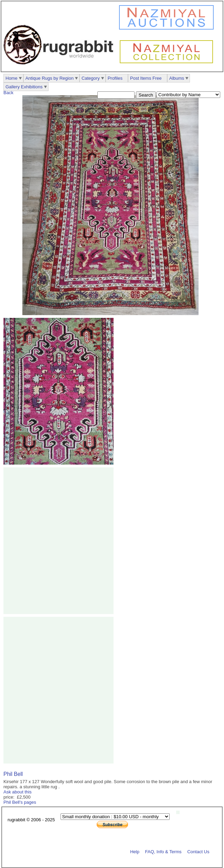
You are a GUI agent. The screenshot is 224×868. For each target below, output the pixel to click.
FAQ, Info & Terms (163, 851)
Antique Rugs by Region (50, 78)
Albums (177, 78)
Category (91, 78)
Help (135, 851)
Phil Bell (13, 774)
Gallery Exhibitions (24, 87)
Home (12, 78)
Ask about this (18, 792)
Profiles (115, 78)
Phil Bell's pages (20, 802)
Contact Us (198, 851)
